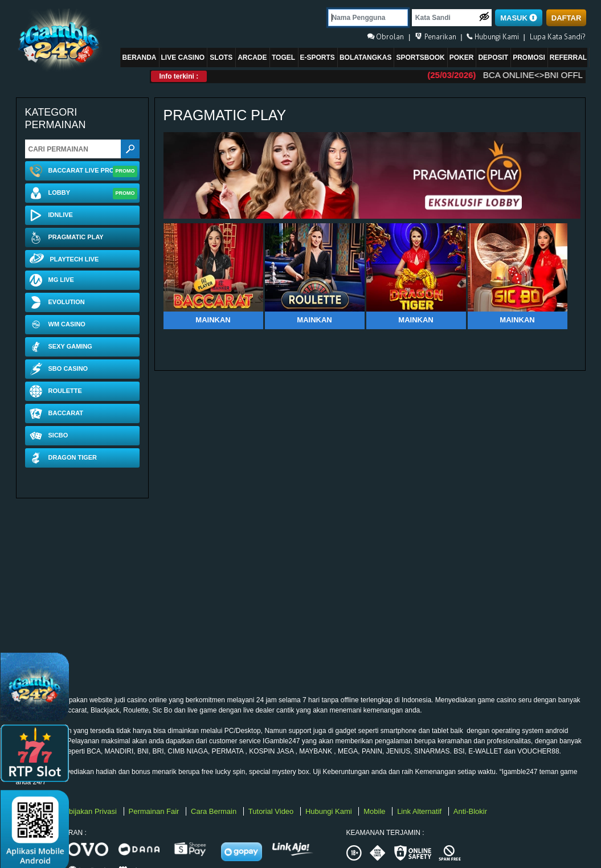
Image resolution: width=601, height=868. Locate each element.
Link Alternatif (420, 811)
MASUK (519, 18)
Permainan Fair (155, 811)
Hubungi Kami (330, 811)
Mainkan (213, 320)
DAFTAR (566, 18)
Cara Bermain (215, 811)
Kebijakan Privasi (89, 811)
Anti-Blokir (470, 811)
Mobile (375, 811)
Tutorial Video (272, 811)
